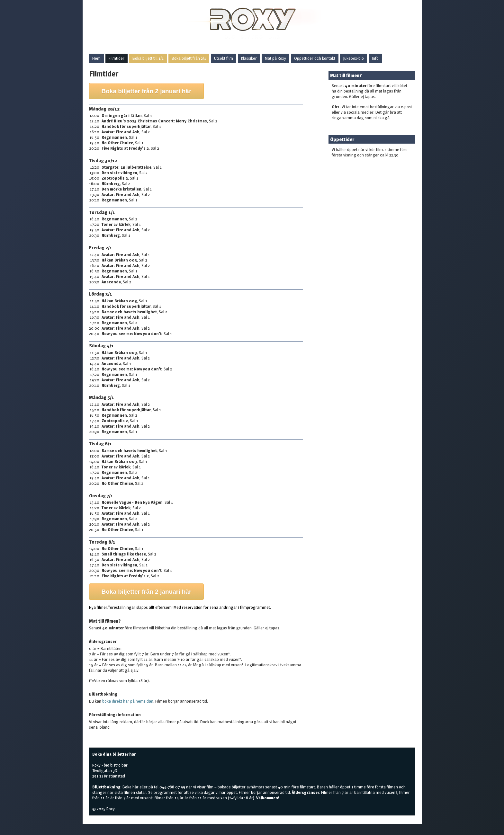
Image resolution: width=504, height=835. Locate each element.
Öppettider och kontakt (315, 58)
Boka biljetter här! (348, 165)
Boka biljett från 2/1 (189, 58)
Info (375, 58)
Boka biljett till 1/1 (148, 58)
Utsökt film (224, 58)
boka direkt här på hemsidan (128, 701)
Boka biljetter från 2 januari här (147, 91)
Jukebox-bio (354, 58)
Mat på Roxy (275, 58)
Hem (96, 58)
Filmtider (117, 58)
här (135, 787)
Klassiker (249, 58)
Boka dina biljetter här (114, 754)
